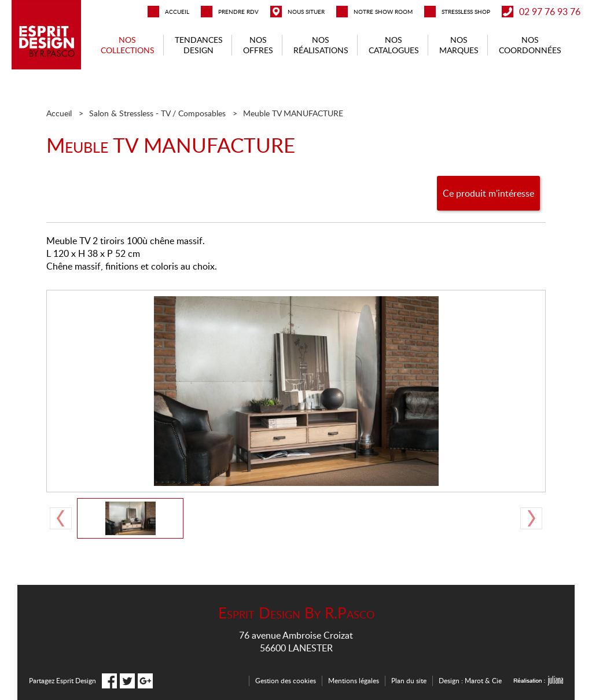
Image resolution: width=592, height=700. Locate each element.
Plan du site (409, 681)
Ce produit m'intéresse (488, 193)
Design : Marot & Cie (470, 681)
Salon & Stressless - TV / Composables (157, 113)
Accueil (59, 113)
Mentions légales (354, 681)
